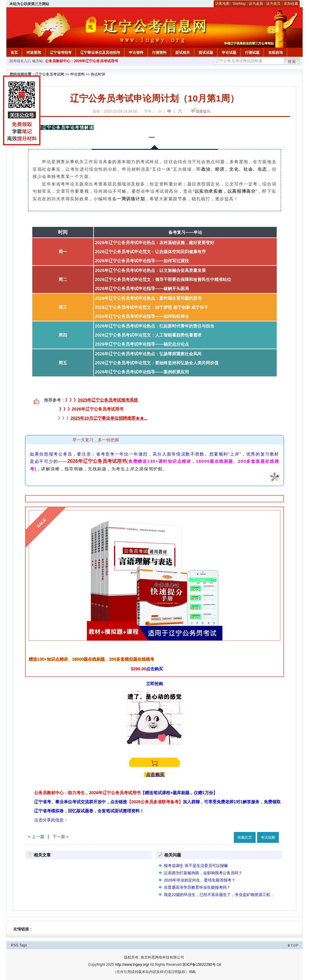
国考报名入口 (20, 61)
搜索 (292, 62)
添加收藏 (291, 4)
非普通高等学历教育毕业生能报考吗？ (197, 887)
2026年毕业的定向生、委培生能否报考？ (200, 880)
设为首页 (273, 4)
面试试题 (206, 53)
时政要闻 (34, 53)
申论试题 (229, 53)
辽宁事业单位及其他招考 (100, 53)
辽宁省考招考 (61, 53)
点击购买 (154, 669)
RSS (15, 945)
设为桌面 (256, 4)
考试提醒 (268, 837)
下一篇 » (61, 837)
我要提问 (203, 111)
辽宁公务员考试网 (49, 74)
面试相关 (183, 53)
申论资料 (136, 53)
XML (193, 972)
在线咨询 (276, 53)
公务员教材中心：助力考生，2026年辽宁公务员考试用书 (126, 793)
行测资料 (159, 53)
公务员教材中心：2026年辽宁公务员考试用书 (82, 61)
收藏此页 (245, 837)
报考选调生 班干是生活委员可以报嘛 (196, 866)
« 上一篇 (36, 837)
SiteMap (239, 4)
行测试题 (252, 53)
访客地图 (222, 4)
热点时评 (98, 74)
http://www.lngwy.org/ (132, 965)
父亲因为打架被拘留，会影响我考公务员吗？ (203, 873)
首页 (14, 53)
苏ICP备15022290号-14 (202, 965)
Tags (23, 945)
